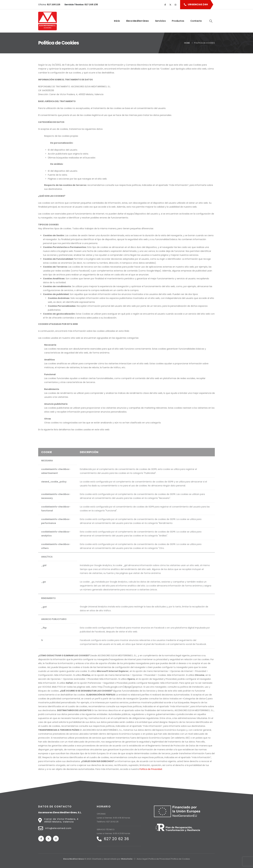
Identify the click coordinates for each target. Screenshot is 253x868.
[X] (170, 5)
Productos (178, 21)
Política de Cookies (181, 859)
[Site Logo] (47, 21)
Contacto (196, 21)
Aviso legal (142, 859)
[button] (195, 5)
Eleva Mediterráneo (138, 21)
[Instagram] (175, 5)
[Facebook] (165, 5)
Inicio (117, 21)
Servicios (160, 21)
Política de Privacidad (151, 769)
